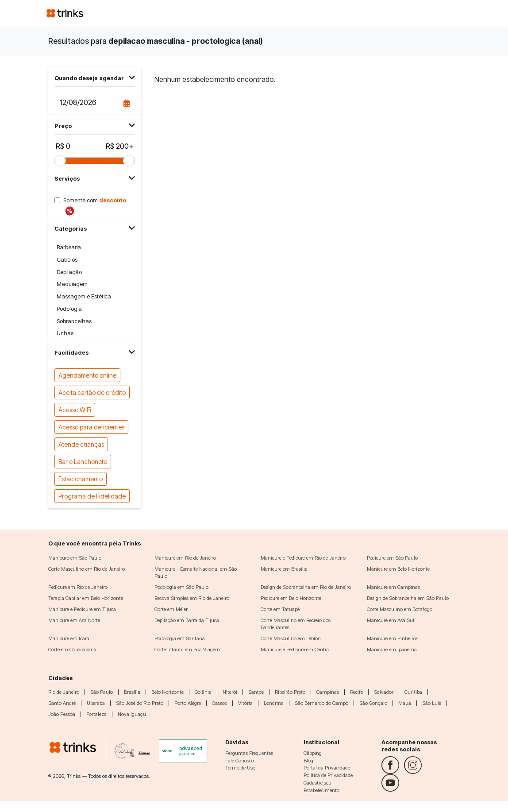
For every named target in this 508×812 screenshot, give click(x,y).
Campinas (328, 692)
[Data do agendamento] (86, 103)
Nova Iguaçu (132, 714)
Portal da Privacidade (327, 768)
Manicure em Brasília (284, 569)
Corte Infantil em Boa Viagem (187, 650)
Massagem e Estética (84, 296)
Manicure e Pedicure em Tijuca (82, 609)
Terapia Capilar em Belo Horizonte (86, 598)
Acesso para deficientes (91, 427)
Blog (308, 761)
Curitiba (413, 692)
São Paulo (102, 692)
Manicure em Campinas (393, 587)
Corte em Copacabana (72, 650)
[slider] (60, 161)
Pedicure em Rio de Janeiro (78, 587)
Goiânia (203, 692)
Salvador (384, 692)
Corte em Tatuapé (280, 609)
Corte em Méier (171, 609)
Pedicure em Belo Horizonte (291, 598)
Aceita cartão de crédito (92, 392)
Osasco (219, 703)
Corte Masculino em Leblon (291, 638)
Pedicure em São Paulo (392, 558)
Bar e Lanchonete (83, 461)
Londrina (274, 703)
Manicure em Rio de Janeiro (185, 558)
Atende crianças (81, 444)
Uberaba (96, 703)
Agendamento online (87, 375)
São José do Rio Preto (140, 703)
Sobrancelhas (74, 321)
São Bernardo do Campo (321, 703)
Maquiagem (72, 284)
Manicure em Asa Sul (391, 620)
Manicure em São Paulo (75, 558)
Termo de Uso (240, 768)
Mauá (405, 703)
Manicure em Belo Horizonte (398, 569)
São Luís (432, 703)
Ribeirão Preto (290, 692)
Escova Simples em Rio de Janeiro (192, 598)
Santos (256, 692)
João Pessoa (62, 714)
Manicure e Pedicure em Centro (295, 650)
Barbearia (69, 247)
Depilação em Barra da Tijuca (187, 620)
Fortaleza (96, 714)
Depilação (69, 272)
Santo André (62, 703)
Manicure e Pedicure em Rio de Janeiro (303, 558)
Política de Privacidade (328, 775)
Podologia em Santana (180, 638)
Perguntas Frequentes (249, 753)
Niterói (230, 692)
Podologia (69, 309)
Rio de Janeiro (64, 692)
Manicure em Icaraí (69, 638)
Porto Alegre (188, 703)
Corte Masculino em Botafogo (400, 609)
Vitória (245, 703)
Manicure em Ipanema (392, 650)
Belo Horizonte (167, 692)
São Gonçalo (373, 703)
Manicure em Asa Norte (74, 620)
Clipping (313, 753)
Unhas (65, 333)
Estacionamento (81, 478)
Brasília (132, 692)
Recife (356, 692)
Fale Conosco (240, 761)
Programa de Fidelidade (92, 496)
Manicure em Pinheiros (393, 638)
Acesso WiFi (75, 409)
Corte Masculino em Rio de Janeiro (87, 569)
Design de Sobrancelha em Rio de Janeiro (306, 587)
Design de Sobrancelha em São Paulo (408, 598)
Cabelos (67, 260)
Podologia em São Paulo (181, 587)
